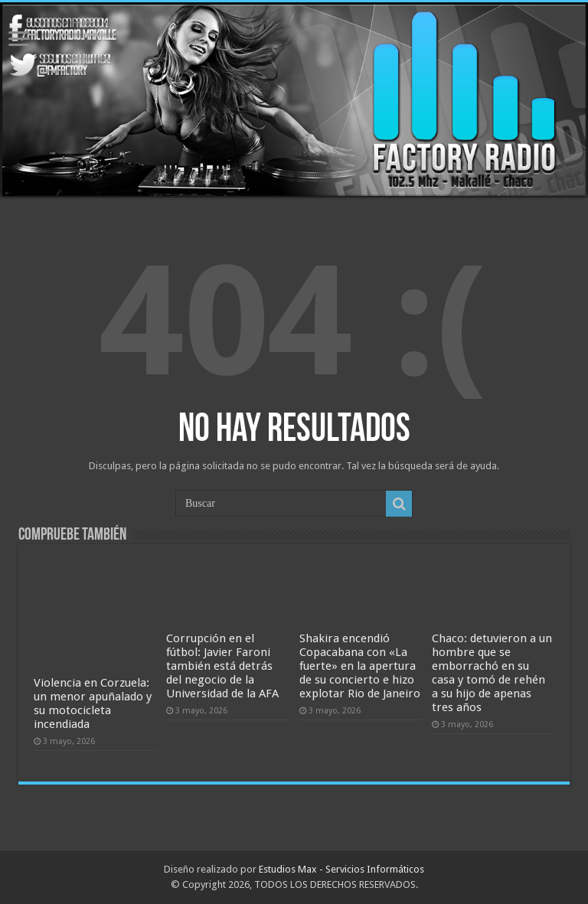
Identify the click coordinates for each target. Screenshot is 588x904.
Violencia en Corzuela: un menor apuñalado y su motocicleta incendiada (93, 703)
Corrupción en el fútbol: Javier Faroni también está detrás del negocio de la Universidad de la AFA (222, 666)
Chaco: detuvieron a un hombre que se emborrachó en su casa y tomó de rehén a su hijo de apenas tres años (492, 673)
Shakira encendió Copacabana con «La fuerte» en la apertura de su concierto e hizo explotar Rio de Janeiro (360, 666)
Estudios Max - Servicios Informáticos (341, 869)
